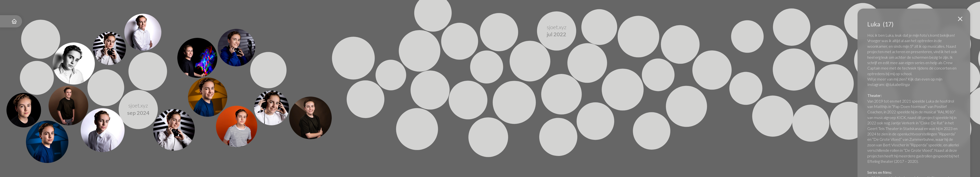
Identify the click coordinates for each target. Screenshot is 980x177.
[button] (960, 19)
